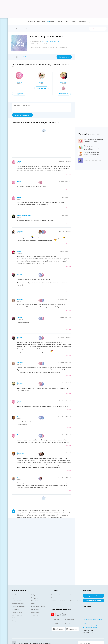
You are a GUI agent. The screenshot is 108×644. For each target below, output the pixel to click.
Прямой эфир (31, 22)
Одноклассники (68, 619)
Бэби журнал (15, 609)
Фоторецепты (35, 609)
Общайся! (15, 595)
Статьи (68, 22)
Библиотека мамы (17, 612)
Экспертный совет (75, 598)
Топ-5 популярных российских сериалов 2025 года (94, 140)
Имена (33, 604)
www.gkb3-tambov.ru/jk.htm (51, 41)
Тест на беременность (18, 604)
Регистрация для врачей (93, 600)
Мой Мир (55, 624)
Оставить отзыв (64, 57)
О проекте (55, 591)
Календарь (83, 22)
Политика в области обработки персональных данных (92, 627)
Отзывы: (24, 56)
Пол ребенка (35, 601)
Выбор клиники (36, 595)
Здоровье (60, 22)
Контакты (72, 595)
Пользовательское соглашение (92, 620)
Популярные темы (17, 615)
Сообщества (41, 22)
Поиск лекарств (36, 612)
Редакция (54, 598)
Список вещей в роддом (38, 606)
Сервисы (74, 22)
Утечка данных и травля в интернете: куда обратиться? (93, 160)
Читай (13, 618)
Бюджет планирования (18, 598)
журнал (51, 22)
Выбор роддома (36, 598)
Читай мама (35, 615)
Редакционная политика (58, 601)
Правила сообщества (89, 617)
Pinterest (66, 624)
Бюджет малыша (16, 601)
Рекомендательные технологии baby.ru (92, 623)
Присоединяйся (93, 596)
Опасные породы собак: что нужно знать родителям (93, 153)
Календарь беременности (19, 606)
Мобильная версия (75, 601)
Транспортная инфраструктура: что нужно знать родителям (93, 148)
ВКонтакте (56, 619)
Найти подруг (98, 29)
